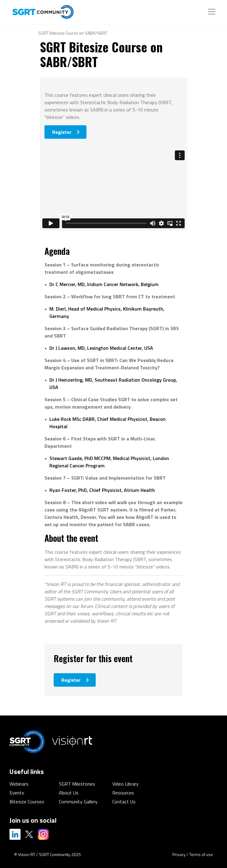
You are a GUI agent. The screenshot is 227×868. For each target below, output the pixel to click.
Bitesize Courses (27, 802)
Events (17, 793)
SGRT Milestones (77, 784)
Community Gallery (78, 802)
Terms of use (201, 854)
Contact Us (124, 802)
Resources (123, 793)
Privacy (179, 854)
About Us (69, 793)
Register (62, 132)
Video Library (125, 784)
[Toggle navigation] (212, 12)
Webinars (19, 784)
